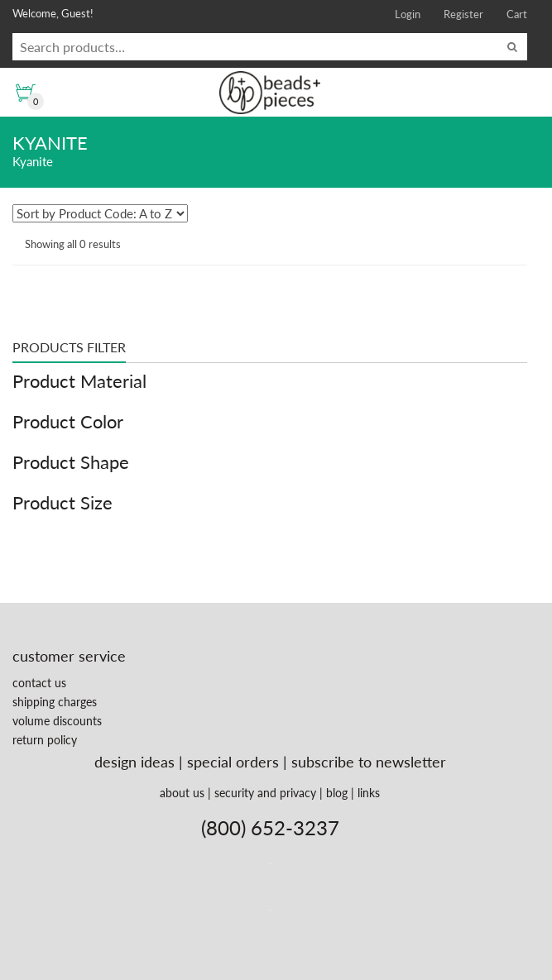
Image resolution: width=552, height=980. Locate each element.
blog (337, 793)
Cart (517, 14)
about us (182, 793)
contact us (39, 683)
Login (408, 14)
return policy (45, 740)
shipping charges (55, 702)
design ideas (134, 762)
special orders (233, 762)
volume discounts (57, 721)
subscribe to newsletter (369, 762)
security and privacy (265, 793)
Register (463, 14)
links (369, 793)
